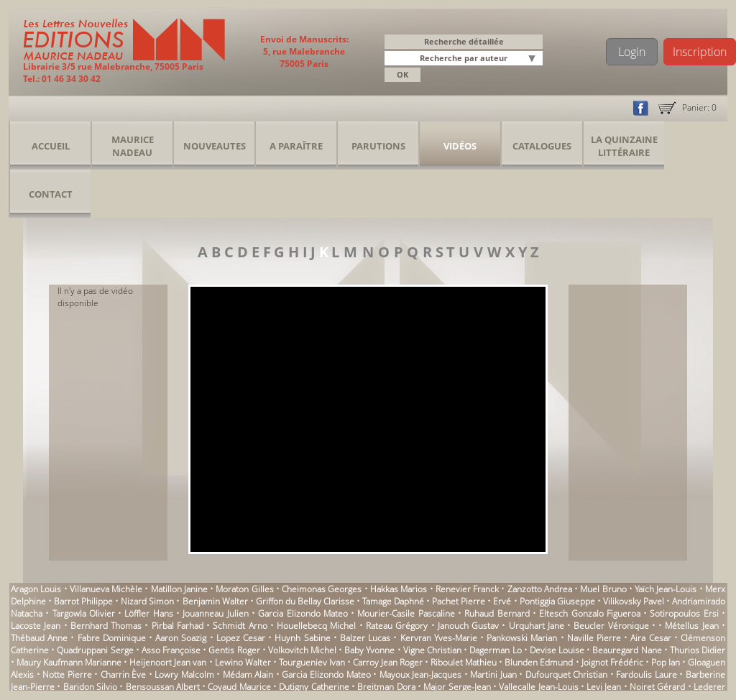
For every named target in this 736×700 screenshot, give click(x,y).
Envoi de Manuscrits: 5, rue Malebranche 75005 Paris (304, 51)
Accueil (51, 146)
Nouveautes (215, 146)
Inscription (700, 52)
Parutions (378, 146)
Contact (51, 194)
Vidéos (460, 146)
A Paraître (296, 146)
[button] (534, 59)
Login (632, 52)
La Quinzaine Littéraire (624, 146)
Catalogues (542, 146)
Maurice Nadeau (133, 146)
